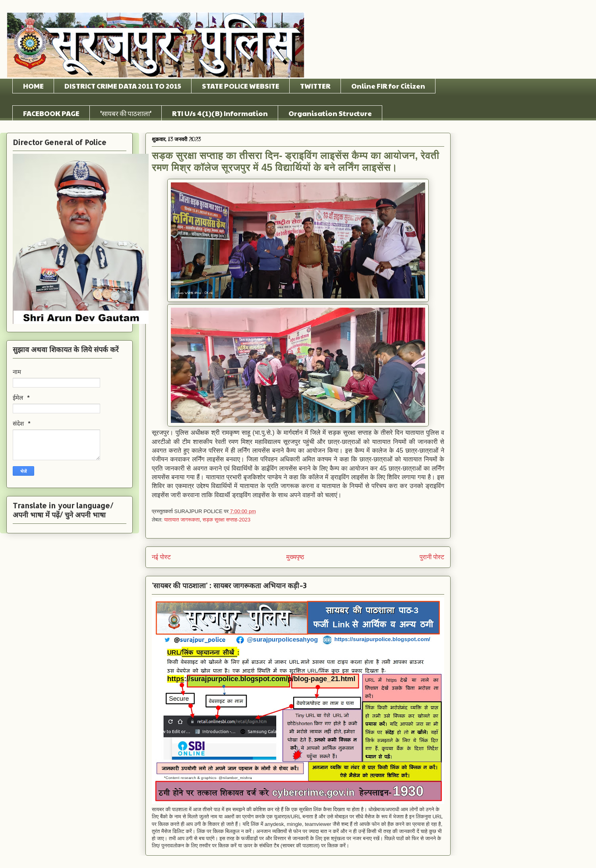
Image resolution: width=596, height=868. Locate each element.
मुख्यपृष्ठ (295, 557)
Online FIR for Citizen (388, 86)
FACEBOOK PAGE (51, 113)
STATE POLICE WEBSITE (241, 86)
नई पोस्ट (161, 557)
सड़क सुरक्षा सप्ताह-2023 (227, 520)
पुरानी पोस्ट (432, 557)
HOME (33, 86)
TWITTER (315, 86)
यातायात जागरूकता (182, 520)
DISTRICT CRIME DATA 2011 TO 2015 (123, 86)
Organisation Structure (330, 113)
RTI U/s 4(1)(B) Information (220, 113)
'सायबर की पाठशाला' (126, 113)
